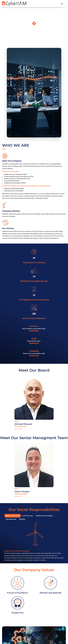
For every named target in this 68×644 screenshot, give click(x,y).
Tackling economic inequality (44, 516)
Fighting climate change (13, 516)
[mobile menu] (62, 4)
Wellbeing (22, 519)
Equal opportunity (11, 519)
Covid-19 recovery (28, 516)
